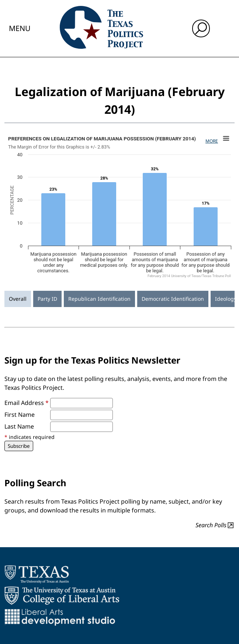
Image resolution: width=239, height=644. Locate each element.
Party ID (47, 299)
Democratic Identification (173, 299)
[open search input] (201, 28)
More (212, 141)
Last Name (19, 426)
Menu (20, 28)
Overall (18, 299)
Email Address (27, 403)
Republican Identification (99, 299)
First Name (20, 415)
